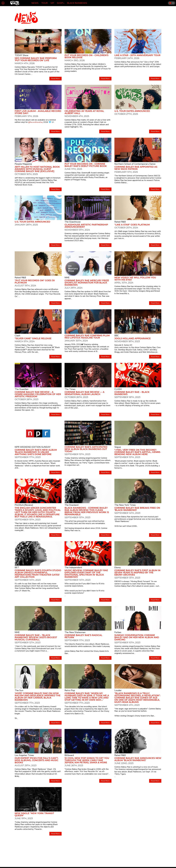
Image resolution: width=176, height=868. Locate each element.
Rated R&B (120, 222)
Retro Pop (70, 690)
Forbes (118, 632)
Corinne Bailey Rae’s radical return (83, 636)
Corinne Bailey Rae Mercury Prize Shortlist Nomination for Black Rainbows (87, 283)
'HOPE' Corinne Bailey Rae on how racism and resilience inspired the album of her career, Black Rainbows (38, 697)
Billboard (69, 755)
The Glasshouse (73, 222)
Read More (55, 79)
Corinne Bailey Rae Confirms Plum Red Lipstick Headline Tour (87, 337)
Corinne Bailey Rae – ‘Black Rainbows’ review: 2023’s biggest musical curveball (36, 637)
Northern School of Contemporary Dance (135, 164)
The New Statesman (75, 632)
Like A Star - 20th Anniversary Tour (137, 55)
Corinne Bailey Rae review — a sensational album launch (84, 393)
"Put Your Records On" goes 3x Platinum (35, 282)
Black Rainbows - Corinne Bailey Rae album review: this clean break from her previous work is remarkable (87, 511)
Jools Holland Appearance (133, 338)
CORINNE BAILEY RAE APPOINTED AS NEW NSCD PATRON (136, 168)
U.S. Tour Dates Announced (132, 111)
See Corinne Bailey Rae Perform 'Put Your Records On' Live (36, 59)
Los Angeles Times (24, 755)
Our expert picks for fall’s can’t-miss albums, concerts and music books (37, 760)
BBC (117, 336)
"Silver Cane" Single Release (33, 338)
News (35, 3)
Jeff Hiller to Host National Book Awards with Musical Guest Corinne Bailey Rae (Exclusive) (37, 169)
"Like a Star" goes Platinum (132, 225)
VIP (52, 3)
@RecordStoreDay (36, 122)
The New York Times (125, 505)
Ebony (118, 567)
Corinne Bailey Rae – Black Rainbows (132, 393)
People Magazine (23, 164)
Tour (44, 3)
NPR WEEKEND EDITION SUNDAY (33, 447)
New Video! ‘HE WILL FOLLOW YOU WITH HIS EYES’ (135, 279)
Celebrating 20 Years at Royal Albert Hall (84, 112)
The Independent (73, 567)
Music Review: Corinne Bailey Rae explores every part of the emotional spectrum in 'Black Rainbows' (86, 574)
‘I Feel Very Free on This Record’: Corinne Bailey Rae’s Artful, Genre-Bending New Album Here (138, 452)
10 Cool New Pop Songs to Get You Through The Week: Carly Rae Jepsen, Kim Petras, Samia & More (87, 760)
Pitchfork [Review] (24, 505)
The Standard (71, 505)
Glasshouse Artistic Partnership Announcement (86, 226)
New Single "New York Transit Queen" (34, 814)
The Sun (19, 690)
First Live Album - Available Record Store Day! (38, 112)
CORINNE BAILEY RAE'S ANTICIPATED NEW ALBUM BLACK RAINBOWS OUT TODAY (86, 449)
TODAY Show (22, 55)
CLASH (118, 389)
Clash (17, 336)
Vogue (118, 447)
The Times (70, 389)
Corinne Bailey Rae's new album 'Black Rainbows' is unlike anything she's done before (36, 452)
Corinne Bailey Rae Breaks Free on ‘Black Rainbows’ (137, 509)
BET (17, 567)
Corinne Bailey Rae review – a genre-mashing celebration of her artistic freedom (38, 394)
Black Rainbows (77, 3)
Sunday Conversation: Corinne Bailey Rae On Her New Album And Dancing (137, 637)
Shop (60, 3)
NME (67, 278)
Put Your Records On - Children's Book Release (86, 56)
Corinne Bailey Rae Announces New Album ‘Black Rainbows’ (138, 759)
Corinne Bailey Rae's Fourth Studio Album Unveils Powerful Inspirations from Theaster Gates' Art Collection (38, 574)
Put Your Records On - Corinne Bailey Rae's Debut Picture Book (86, 165)
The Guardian (22, 389)
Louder (118, 690)
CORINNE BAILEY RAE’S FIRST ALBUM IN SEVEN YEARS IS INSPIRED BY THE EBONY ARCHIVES (137, 573)
